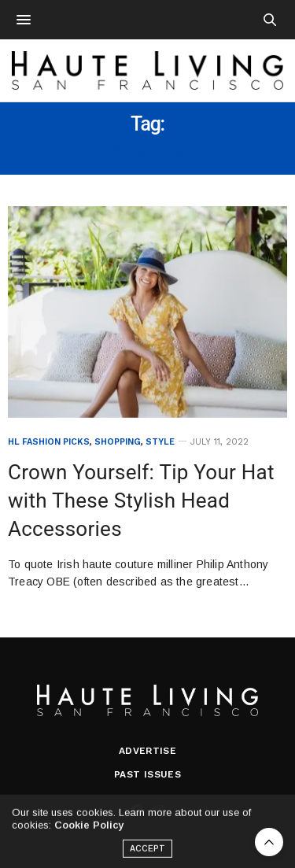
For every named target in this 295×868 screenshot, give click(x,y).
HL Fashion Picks (49, 442)
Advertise (148, 751)
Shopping (118, 442)
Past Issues (147, 774)
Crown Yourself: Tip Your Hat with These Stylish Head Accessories (141, 501)
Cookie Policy (89, 830)
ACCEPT (148, 853)
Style (160, 442)
